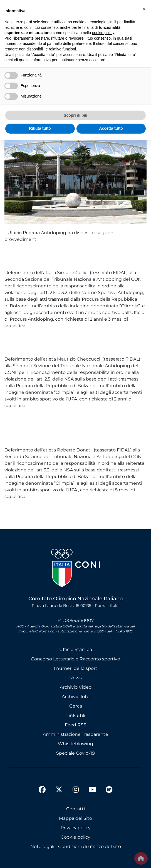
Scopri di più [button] (75, 115)
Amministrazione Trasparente (75, 734)
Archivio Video (76, 687)
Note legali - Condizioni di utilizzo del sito (76, 847)
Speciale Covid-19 (75, 753)
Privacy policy (76, 828)
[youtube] (92, 790)
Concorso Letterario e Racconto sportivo (75, 659)
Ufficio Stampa (76, 649)
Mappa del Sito (75, 818)
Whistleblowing (75, 744)
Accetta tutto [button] (111, 128)
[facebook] (42, 790)
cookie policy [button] (103, 33)
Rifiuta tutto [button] (40, 128)
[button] (144, 9)
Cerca (76, 706)
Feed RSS (75, 725)
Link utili (76, 715)
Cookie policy (75, 837)
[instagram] (76, 790)
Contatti (75, 809)
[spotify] (109, 790)
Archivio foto (76, 697)
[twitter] (59, 785)
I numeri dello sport (75, 668)
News (75, 678)
